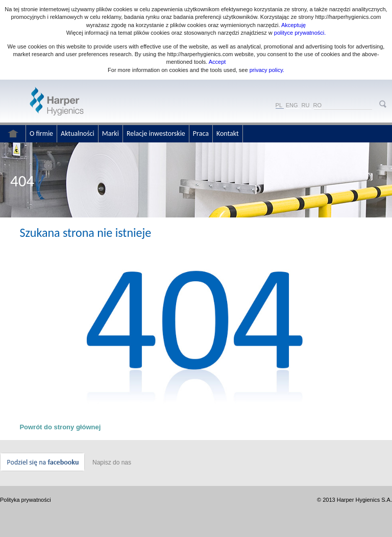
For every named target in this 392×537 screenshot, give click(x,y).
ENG (292, 105)
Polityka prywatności (26, 500)
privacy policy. (266, 70)
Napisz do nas (112, 462)
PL (279, 105)
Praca (201, 133)
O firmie (41, 133)
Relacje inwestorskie (156, 133)
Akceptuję (293, 25)
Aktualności (78, 133)
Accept (217, 62)
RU (306, 105)
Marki (111, 133)
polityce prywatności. (300, 33)
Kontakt (228, 133)
